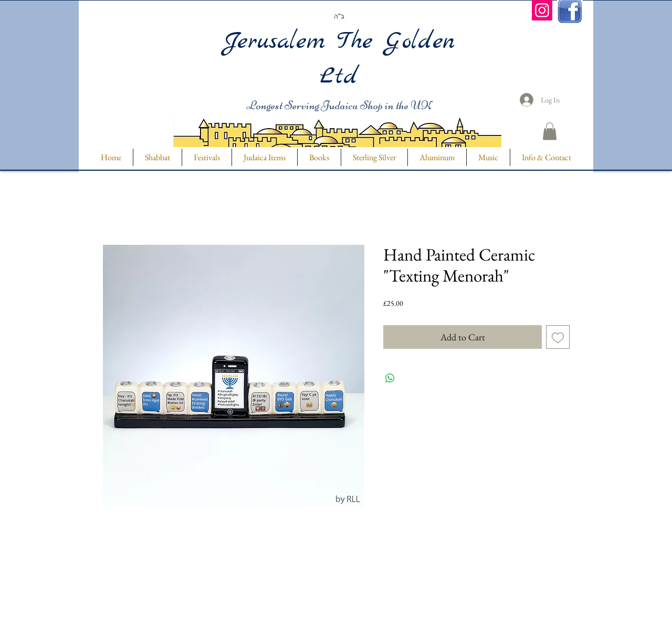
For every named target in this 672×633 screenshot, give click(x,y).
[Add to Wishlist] (558, 337)
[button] (550, 131)
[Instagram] (542, 10)
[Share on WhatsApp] (390, 378)
